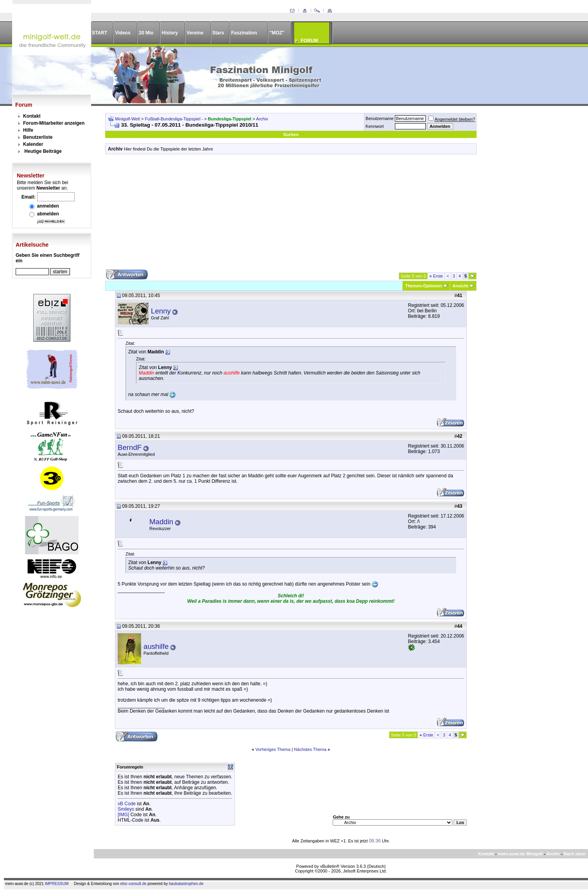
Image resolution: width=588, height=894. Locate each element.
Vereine (195, 33)
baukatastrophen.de (186, 884)
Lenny (161, 311)
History (170, 33)
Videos (123, 33)
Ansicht (461, 286)
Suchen (291, 134)
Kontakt (32, 116)
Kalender (33, 144)
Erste (436, 276)
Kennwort (375, 126)
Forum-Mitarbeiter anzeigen (54, 123)
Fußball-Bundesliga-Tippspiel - (175, 119)
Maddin (161, 522)
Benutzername (380, 118)
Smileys (126, 809)
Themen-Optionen (423, 286)
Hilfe (28, 130)
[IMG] (123, 815)
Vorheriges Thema (273, 749)
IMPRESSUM (57, 884)
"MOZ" (277, 33)
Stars (218, 33)
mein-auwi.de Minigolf (520, 854)
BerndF (130, 447)
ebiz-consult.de (134, 884)
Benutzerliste (38, 137)
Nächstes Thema (310, 749)
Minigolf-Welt (127, 119)
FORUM (309, 41)
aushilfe (156, 646)
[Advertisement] (291, 215)
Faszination (244, 33)
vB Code (127, 804)
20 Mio (146, 33)
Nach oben (575, 854)
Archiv (262, 119)
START (99, 33)
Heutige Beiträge (43, 151)
